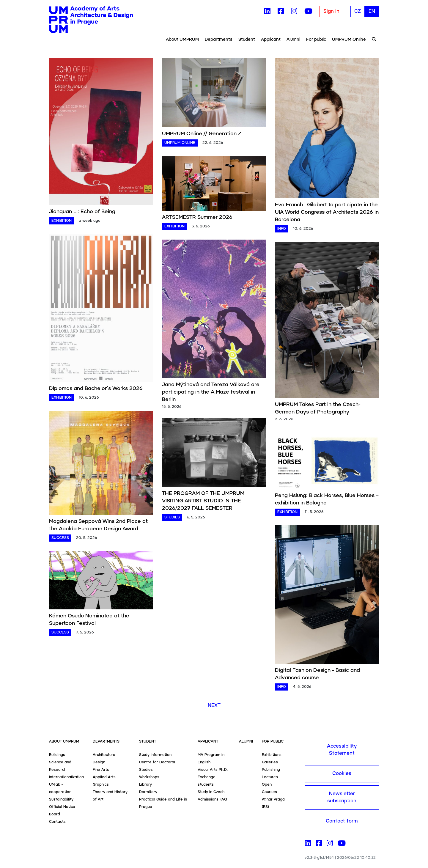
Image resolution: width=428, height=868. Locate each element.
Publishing (271, 770)
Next (214, 706)
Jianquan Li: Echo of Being (82, 212)
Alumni (293, 40)
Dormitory (148, 792)
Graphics (101, 785)
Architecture (104, 755)
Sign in (331, 11)
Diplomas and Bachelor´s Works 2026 (96, 389)
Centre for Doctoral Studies (157, 766)
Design (99, 762)
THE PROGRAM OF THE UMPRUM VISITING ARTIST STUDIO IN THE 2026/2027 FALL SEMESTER (203, 501)
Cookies (342, 774)
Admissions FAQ (212, 799)
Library (145, 785)
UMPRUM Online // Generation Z (202, 134)
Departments (219, 40)
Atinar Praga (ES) (273, 803)
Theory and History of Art (110, 796)
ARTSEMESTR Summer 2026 (197, 217)
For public (316, 40)
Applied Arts (104, 777)
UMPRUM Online (349, 40)
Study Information (155, 755)
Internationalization (66, 777)
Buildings (57, 755)
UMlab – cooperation (60, 788)
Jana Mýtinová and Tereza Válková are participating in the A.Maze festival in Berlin (211, 392)
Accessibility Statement (342, 750)
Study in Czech (211, 792)
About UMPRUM (182, 40)
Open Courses (269, 788)
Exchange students (207, 781)
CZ (358, 11)
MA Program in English (211, 759)
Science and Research (60, 766)
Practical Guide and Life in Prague (163, 803)
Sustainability (61, 799)
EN (372, 11)
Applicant (271, 40)
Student (247, 40)
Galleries (270, 762)
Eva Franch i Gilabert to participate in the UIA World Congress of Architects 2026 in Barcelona (327, 212)
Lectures (270, 777)
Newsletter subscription (342, 797)
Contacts (57, 822)
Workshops (149, 777)
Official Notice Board (62, 811)
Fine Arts (101, 770)
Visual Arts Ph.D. (213, 770)
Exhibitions (272, 755)
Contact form (342, 821)
